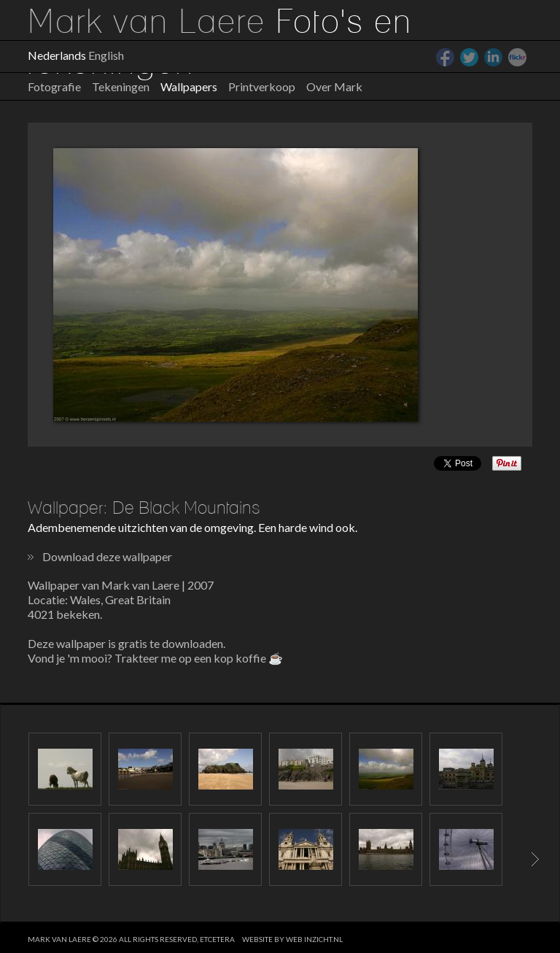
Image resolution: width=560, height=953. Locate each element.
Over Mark (334, 86)
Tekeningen (121, 86)
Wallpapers (189, 86)
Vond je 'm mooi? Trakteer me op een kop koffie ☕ (155, 658)
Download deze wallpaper (107, 556)
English (106, 55)
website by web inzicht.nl (292, 939)
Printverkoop (262, 86)
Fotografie (54, 86)
